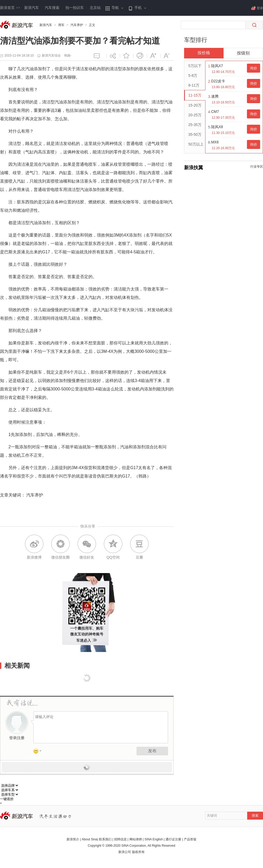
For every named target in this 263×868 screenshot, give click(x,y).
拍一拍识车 (75, 8)
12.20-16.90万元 (223, 148)
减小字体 (167, 56)
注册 (21, 738)
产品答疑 (190, 839)
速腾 (215, 96)
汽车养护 (77, 25)
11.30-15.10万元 (223, 133)
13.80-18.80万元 (223, 87)
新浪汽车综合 (51, 56)
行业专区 (257, 167)
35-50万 (195, 134)
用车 (61, 25)
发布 (152, 751)
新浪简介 (73, 839)
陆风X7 (217, 66)
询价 (254, 68)
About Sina (90, 839)
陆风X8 (217, 127)
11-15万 (195, 95)
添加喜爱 (126, 56)
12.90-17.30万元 (223, 118)
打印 (140, 56)
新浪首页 (10, 8)
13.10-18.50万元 (223, 102)
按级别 (243, 53)
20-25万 (195, 115)
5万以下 (195, 66)
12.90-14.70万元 (223, 72)
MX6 (215, 142)
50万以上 (196, 144)
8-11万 (194, 85)
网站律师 (136, 839)
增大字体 (153, 56)
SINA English (154, 839)
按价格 (204, 53)
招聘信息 (120, 839)
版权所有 (138, 852)
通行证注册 (173, 839)
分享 (113, 56)
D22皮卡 (218, 81)
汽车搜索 (52, 8)
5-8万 (193, 76)
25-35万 (195, 125)
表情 (39, 752)
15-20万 (195, 105)
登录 (13, 738)
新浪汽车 (32, 8)
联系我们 (105, 839)
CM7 (215, 112)
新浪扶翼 (194, 168)
